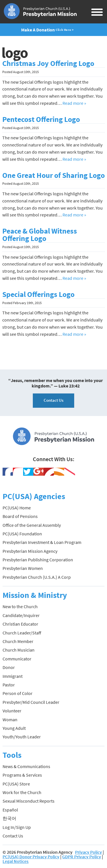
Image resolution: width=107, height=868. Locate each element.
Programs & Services (22, 775)
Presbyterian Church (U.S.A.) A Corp (37, 577)
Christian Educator (20, 624)
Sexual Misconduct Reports (29, 801)
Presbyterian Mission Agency (30, 551)
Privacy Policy (88, 852)
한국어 (9, 818)
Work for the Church (22, 792)
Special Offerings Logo (38, 294)
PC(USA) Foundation (22, 534)
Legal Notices (16, 861)
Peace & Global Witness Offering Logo (40, 235)
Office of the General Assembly (32, 525)
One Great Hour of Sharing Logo (53, 175)
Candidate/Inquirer (21, 615)
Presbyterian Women (23, 568)
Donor (9, 667)
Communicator (17, 659)
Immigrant (13, 676)
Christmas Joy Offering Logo (48, 63)
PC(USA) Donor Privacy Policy (31, 857)
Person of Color (18, 693)
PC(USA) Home (17, 508)
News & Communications (26, 766)
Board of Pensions (20, 516)
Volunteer (12, 711)
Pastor (9, 685)
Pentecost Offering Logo (41, 119)
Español (10, 810)
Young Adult (14, 728)
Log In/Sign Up (17, 827)
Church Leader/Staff (22, 633)
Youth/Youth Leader (22, 737)
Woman (10, 720)
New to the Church (20, 606)
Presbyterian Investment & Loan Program (42, 542)
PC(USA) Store (16, 784)
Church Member (18, 641)
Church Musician (19, 650)
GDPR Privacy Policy (82, 857)
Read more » (74, 103)
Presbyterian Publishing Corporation (38, 560)
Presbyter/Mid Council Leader (31, 702)
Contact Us (53, 400)
